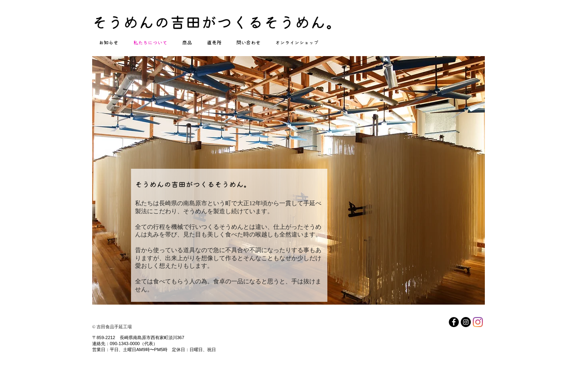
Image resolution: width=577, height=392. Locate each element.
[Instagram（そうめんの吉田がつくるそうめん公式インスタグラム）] (466, 322)
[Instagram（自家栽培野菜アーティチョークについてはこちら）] (478, 322)
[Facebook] (454, 322)
